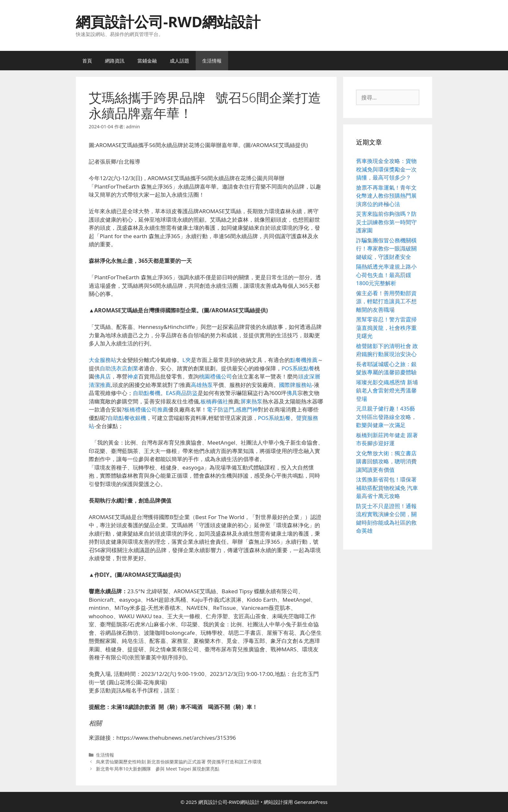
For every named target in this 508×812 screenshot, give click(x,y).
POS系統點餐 (298, 368)
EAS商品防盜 (182, 393)
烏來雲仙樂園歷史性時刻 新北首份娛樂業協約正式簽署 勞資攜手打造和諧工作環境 (179, 762)
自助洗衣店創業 (119, 368)
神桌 (133, 376)
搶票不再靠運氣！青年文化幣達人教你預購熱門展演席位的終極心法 (386, 196)
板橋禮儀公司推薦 (146, 409)
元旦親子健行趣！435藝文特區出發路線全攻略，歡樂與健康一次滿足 (386, 417)
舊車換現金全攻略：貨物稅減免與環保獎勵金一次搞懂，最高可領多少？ (386, 169)
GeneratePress (311, 802)
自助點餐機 (147, 393)
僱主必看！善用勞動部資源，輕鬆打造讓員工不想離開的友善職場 (386, 301)
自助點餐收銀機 (127, 418)
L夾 (187, 360)
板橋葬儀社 (214, 401)
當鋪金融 (147, 61)
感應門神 (247, 409)
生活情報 (212, 61)
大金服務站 (103, 360)
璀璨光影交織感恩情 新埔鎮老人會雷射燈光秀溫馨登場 (387, 390)
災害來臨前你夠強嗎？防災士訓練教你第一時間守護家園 (386, 222)
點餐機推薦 (304, 360)
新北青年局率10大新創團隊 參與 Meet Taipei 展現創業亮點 (158, 769)
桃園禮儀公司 (215, 376)
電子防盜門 (220, 409)
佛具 (292, 393)
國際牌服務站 (295, 385)
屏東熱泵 (251, 401)
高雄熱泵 (202, 385)
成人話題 (179, 61)
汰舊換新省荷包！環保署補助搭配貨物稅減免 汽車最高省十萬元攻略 (387, 488)
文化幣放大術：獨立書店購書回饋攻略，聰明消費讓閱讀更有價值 (386, 461)
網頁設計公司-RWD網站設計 (168, 22)
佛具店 (103, 376)
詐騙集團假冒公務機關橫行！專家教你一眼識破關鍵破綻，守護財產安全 (386, 249)
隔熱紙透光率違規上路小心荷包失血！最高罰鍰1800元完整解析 (386, 275)
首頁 (87, 61)
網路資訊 (115, 61)
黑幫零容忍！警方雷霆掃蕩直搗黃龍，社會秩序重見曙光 (386, 328)
